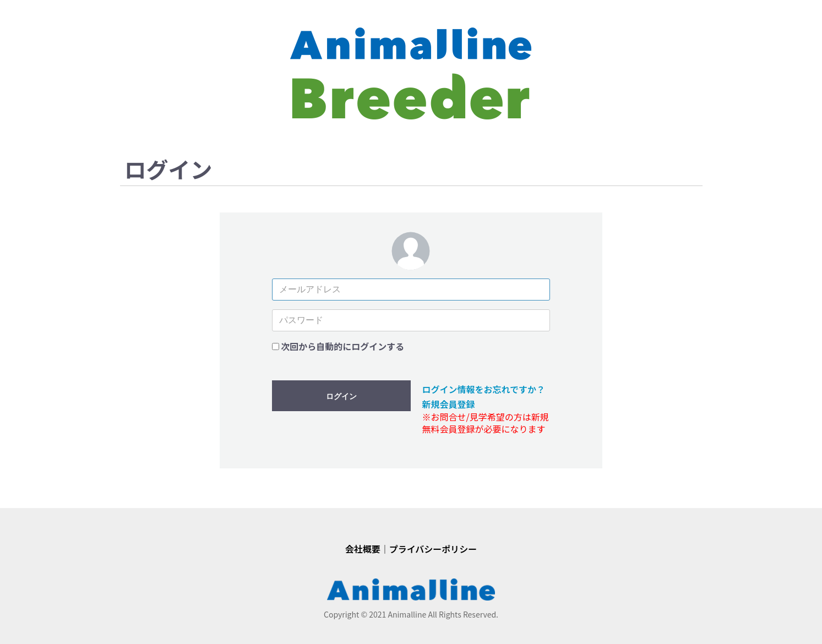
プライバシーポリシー (433, 549)
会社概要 (363, 549)
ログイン (341, 396)
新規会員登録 (448, 404)
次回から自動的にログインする (342, 346)
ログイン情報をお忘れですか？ (483, 389)
